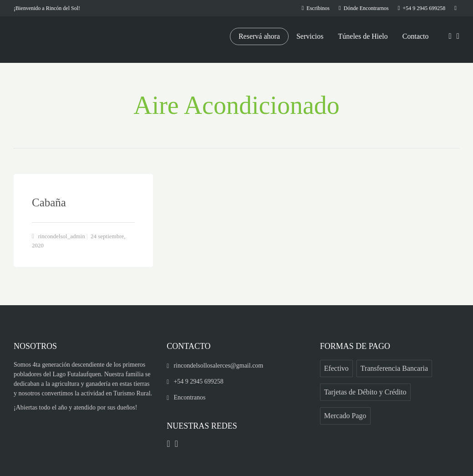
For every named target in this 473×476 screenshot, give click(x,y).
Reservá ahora (259, 36)
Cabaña (49, 202)
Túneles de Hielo (363, 36)
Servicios (310, 36)
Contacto (416, 36)
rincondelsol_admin (61, 236)
